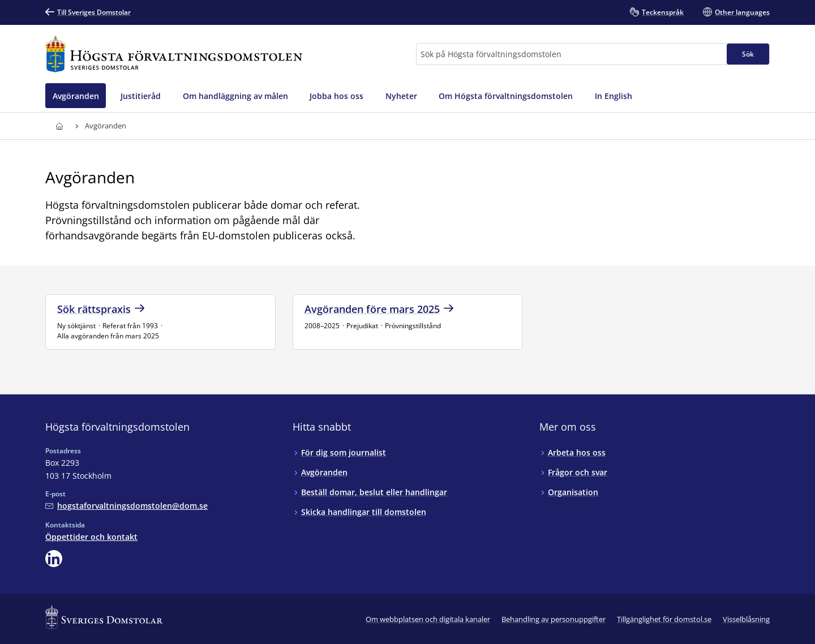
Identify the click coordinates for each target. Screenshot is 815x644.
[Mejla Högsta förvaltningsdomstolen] (126, 506)
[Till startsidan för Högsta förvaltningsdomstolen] (174, 54)
